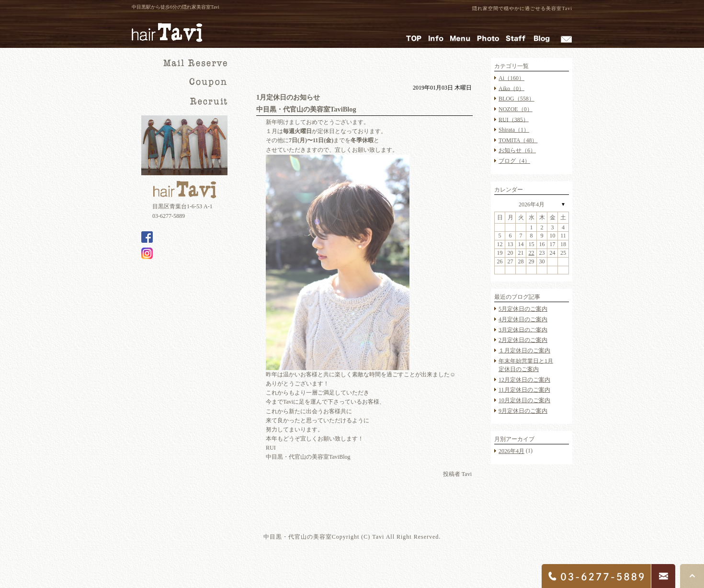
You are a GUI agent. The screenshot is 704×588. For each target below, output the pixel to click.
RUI (514, 119)
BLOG (517, 99)
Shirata (514, 130)
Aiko (511, 88)
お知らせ (517, 150)
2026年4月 (532, 204)
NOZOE (516, 109)
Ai (511, 78)
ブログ (514, 161)
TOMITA (518, 140)
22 (532, 253)
